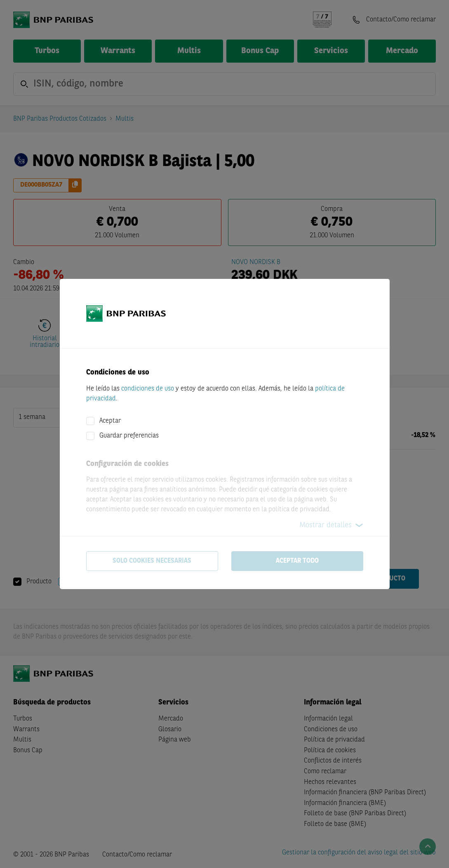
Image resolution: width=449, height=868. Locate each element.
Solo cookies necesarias (152, 561)
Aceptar (110, 421)
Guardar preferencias (129, 436)
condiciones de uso (148, 389)
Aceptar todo (297, 561)
